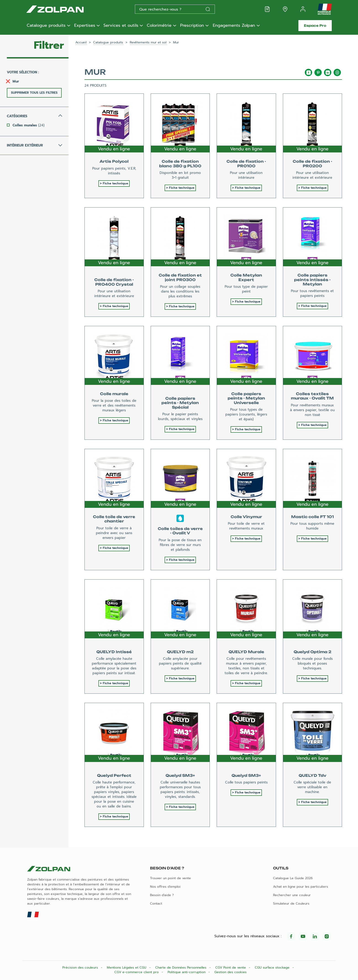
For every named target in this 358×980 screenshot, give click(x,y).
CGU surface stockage (273, 968)
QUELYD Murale (246, 652)
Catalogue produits (46, 26)
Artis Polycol (114, 161)
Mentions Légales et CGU (127, 968)
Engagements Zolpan (234, 26)
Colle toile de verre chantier (114, 519)
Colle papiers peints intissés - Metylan (312, 280)
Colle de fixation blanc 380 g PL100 (180, 164)
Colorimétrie (159, 26)
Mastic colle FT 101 (312, 517)
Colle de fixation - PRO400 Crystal (114, 282)
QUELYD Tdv (312, 775)
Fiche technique (115, 183)
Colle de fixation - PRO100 (246, 164)
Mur (16, 81)
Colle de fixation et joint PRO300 (180, 277)
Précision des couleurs (81, 968)
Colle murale (114, 394)
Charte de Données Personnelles (181, 968)
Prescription (192, 26)
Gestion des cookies (230, 972)
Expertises (85, 26)
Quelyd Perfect (114, 775)
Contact (156, 904)
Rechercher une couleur (292, 895)
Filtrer (49, 45)
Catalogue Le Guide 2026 (293, 878)
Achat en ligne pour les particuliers (301, 887)
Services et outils (121, 26)
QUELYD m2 (180, 652)
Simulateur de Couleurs (291, 904)
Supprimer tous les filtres (34, 93)
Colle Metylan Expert (246, 277)
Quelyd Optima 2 (312, 652)
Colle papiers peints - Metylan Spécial (180, 403)
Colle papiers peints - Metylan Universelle (246, 398)
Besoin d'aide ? (162, 895)
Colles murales (29, 125)
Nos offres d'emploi (165, 887)
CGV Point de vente (231, 968)
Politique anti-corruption (187, 972)
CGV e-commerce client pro (137, 972)
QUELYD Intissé (114, 652)
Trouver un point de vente (170, 878)
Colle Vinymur (246, 517)
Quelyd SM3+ (180, 775)
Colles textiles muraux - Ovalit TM (312, 396)
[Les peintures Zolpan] (62, 9)
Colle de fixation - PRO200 (312, 164)
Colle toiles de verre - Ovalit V (180, 531)
